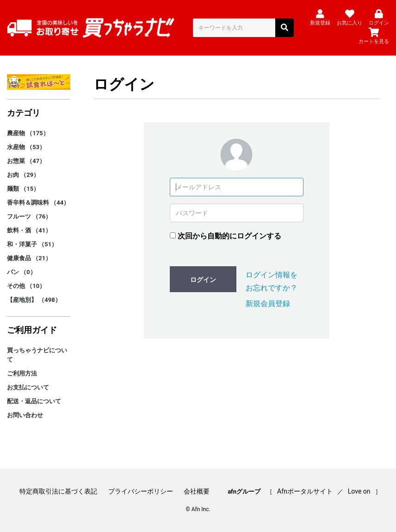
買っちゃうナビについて (37, 355)
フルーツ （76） (29, 216)
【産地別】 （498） (34, 300)
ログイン (203, 280)
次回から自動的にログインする (229, 236)
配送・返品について (34, 401)
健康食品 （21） (29, 258)
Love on (359, 491)
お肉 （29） (23, 175)
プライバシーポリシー (141, 491)
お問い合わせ (25, 415)
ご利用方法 (22, 373)
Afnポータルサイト (305, 491)
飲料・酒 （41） (29, 230)
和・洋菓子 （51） (32, 244)
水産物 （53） (26, 147)
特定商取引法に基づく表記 (58, 491)
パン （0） (22, 272)
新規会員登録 (268, 304)
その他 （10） (26, 286)
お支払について (28, 387)
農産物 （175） (28, 133)
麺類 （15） (23, 189)
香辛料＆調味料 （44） (38, 203)
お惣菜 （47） (26, 161)
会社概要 (197, 491)
